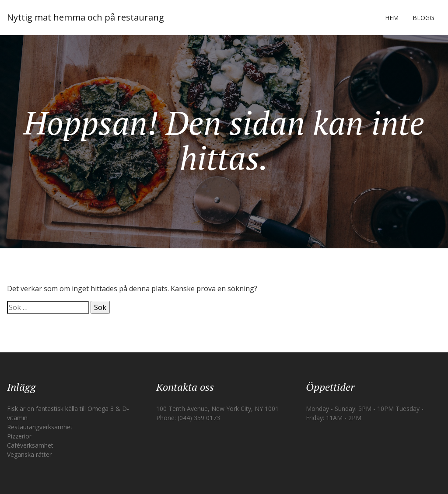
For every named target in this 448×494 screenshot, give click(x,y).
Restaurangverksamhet (40, 427)
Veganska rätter (29, 454)
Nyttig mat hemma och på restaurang (86, 17)
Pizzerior (19, 436)
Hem (392, 18)
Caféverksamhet (30, 445)
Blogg (423, 18)
